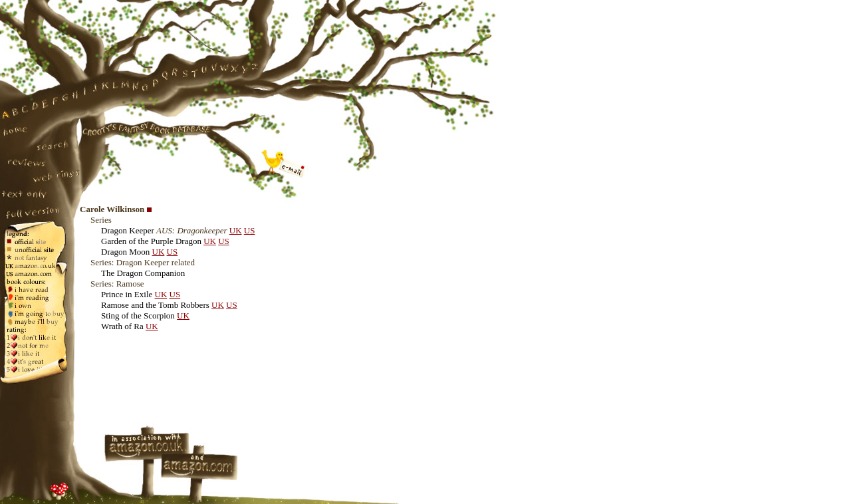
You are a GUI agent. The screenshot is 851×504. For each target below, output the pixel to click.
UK (236, 230)
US (250, 230)
